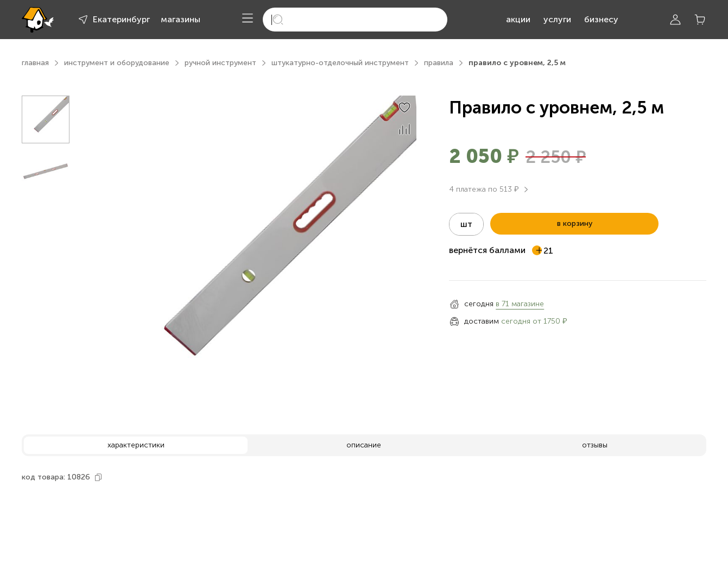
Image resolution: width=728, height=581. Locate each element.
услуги (557, 19)
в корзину (575, 223)
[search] (355, 20)
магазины (181, 19)
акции (518, 19)
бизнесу (601, 19)
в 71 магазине (520, 304)
